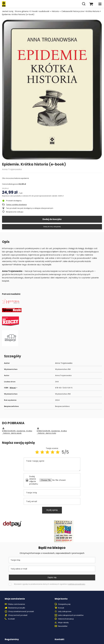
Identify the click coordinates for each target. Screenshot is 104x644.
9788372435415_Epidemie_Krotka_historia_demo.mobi (52, 432)
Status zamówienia (17, 604)
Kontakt (11, 619)
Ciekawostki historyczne (73, 11)
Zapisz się (52, 577)
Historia (55, 11)
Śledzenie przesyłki (17, 608)
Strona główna (22, 11)
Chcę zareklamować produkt (21, 612)
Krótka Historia (93, 11)
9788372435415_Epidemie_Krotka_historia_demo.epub (17, 432)
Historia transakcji (66, 619)
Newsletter (63, 626)
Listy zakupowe (65, 612)
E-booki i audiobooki (40, 11)
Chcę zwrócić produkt (18, 615)
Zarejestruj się (64, 604)
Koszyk (61, 608)
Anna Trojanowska (12, 169)
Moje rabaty (63, 623)
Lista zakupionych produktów (71, 615)
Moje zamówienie (15, 599)
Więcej (13, 388)
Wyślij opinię (52, 510)
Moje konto (61, 599)
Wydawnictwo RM (63, 369)
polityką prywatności (77, 584)
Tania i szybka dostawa (16, 205)
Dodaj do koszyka (52, 219)
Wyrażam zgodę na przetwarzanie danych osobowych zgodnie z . (50, 584)
